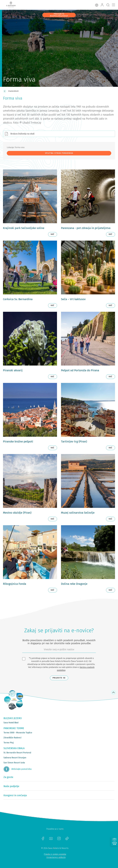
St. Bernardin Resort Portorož (17, 753)
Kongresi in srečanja (15, 795)
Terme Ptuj (9, 743)
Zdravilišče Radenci (12, 738)
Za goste (8, 777)
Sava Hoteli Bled (11, 723)
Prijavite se (59, 678)
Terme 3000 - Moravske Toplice (18, 733)
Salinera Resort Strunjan (15, 758)
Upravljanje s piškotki (56, 857)
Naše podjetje (11, 786)
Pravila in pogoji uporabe (55, 854)
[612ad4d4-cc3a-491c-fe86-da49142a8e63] (59, 650)
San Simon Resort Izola (14, 763)
